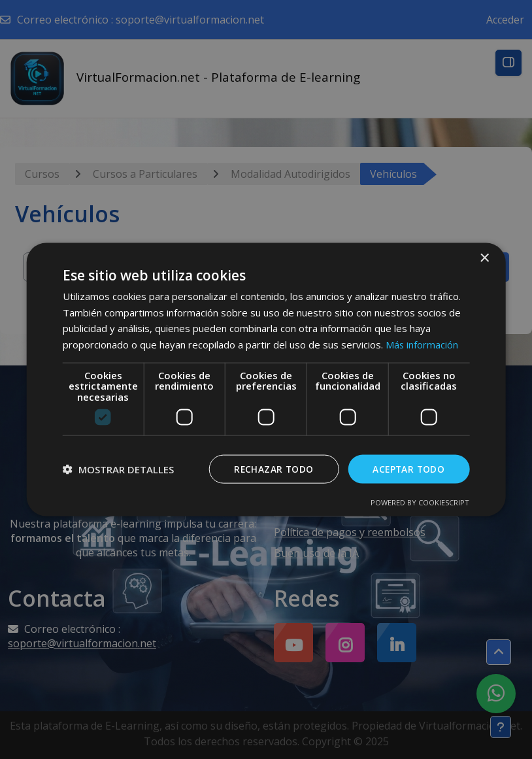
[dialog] (266, 379)
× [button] (484, 258)
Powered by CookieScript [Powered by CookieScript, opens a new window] (420, 502)
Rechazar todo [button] (271, 469)
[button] (118, 469)
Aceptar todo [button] (407, 469)
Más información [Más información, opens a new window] (422, 344)
